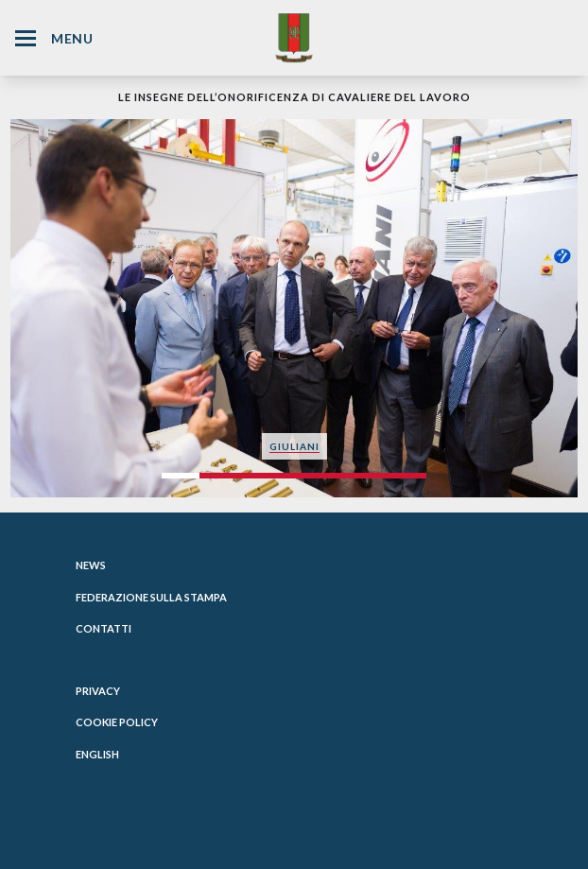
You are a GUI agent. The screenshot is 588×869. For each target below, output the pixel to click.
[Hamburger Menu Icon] (26, 38)
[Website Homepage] (294, 37)
